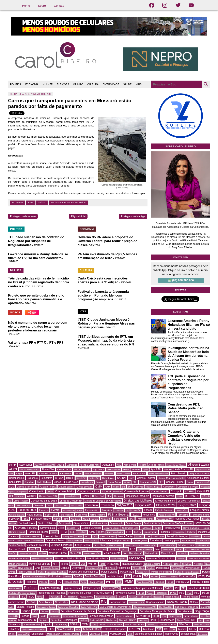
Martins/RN (75, 553)
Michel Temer (168, 553)
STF (194, 620)
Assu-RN (30, 474)
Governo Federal (26, 528)
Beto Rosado (179, 474)
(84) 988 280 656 (181, 280)
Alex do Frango (156, 465)
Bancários (109, 474)
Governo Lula (47, 528)
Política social (92, 588)
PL (59, 582)
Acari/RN (38, 465)
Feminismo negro (200, 515)
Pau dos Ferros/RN (94, 576)
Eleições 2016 (124, 505)
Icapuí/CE (82, 532)
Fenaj (25, 519)
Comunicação (37, 491)
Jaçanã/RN (195, 537)
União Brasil (38, 634)
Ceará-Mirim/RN (148, 482)
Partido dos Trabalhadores (84, 572)
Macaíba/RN (168, 549)
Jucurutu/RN (204, 541)
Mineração (182, 553)
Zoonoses (202, 634)
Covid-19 (203, 491)
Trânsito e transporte (115, 629)
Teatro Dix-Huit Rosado (110, 625)
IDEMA (101, 532)
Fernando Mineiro (41, 519)
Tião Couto (185, 625)
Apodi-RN (156, 469)
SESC (156, 616)
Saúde (42, 203)
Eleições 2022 (187, 505)
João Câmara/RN (75, 541)
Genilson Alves (99, 523)
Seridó (43, 616)
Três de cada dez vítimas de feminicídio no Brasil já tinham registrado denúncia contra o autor (39, 282)
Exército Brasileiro (164, 510)
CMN (108, 487)
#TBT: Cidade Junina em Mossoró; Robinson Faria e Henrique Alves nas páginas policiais (106, 323)
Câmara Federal (146, 478)
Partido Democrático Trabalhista (52, 572)
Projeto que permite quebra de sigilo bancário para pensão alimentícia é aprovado (36, 299)
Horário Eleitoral (17, 532)
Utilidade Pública (71, 634)
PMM (31, 203)
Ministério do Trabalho (42, 559)
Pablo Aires (109, 568)
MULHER (48, 84)
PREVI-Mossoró (103, 593)
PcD (128, 576)
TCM (85, 624)
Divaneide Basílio (24, 505)
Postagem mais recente (23, 216)
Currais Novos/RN (48, 496)
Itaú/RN (140, 537)
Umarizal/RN (23, 634)
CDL (135, 482)
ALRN (13, 469)
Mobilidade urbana (98, 559)
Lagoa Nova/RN (149, 545)
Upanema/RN (54, 634)
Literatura (113, 549)
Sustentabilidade (32, 625)
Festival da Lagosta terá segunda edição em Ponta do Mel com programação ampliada (103, 295)
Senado (25, 616)
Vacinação (95, 634)
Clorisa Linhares (84, 487)
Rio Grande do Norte (84, 602)
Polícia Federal (201, 582)
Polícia (170, 582)
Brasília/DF (81, 478)
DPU (66, 505)
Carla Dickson (44, 482)
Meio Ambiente (112, 553)
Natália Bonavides (132, 564)
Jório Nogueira (140, 540)
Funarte (206, 519)
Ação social (25, 465)
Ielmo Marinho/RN (115, 532)
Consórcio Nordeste (112, 491)
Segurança (202, 611)
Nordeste (198, 564)
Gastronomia (65, 523)
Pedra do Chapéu (169, 576)
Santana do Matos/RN (68, 607)
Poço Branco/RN (144, 582)
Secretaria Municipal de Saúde (68, 203)
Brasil (70, 478)
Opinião (65, 568)
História (205, 528)
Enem (80, 510)
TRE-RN (134, 629)
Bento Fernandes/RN (158, 474)
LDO (67, 549)
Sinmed (123, 620)
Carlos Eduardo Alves (66, 482)
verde (105, 634)
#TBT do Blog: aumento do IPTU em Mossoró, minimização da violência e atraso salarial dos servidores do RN (106, 340)
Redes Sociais (172, 597)
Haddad (157, 528)
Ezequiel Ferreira (200, 510)
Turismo (182, 629)
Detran (180, 496)
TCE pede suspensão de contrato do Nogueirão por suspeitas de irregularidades (36, 241)
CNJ (130, 487)
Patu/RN (78, 576)
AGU (119, 465)
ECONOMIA (32, 84)
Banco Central (123, 474)
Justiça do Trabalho (38, 545)
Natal (102, 564)
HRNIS (54, 532)
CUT (62, 496)
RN (104, 602)
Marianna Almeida (28, 553)
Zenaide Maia (188, 634)
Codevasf (139, 487)
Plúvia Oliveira (96, 582)
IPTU (88, 536)
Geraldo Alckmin (152, 523)
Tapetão (47, 625)
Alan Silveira (130, 465)
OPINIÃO (78, 84)
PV (64, 597)
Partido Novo (143, 572)
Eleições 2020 (165, 505)
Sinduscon (111, 620)
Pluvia (83, 582)
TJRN (51, 629)
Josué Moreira (189, 540)
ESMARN (119, 510)
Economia (91, 505)
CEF (161, 482)
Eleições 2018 (144, 505)
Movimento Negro (18, 564)
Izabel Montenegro (177, 536)
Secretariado (185, 611)
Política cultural (50, 588)
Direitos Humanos (165, 501)
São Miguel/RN (165, 607)
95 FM (13, 465)
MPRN (64, 564)
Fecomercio (149, 515)
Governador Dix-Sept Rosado (177, 523)
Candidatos (15, 482)
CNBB (116, 487)
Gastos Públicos (47, 523)
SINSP (133, 620)
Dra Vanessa (77, 505)
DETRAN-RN (192, 496)
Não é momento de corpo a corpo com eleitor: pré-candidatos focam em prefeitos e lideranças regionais (38, 326)
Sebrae (45, 611)
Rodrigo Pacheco (136, 602)
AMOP (77, 470)
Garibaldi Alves (27, 523)
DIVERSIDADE (111, 84)
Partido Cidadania (27, 572)
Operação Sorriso (50, 568)
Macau (179, 549)
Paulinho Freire (115, 576)
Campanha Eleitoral (198, 478)
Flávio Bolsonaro (91, 519)
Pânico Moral (138, 568)
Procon (150, 593)
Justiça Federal (83, 545)
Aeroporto (72, 465)
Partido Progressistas (162, 572)
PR (183, 588)
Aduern (61, 465)
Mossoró (18, 203)
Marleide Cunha (58, 553)
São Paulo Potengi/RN (186, 607)
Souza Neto (183, 620)
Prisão (141, 593)
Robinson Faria (118, 602)
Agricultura (108, 465)
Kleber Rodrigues (115, 545)
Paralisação (163, 568)
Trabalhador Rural (92, 629)
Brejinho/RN (94, 478)
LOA (133, 549)
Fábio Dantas (34, 515)
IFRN (128, 532)
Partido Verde (55, 576)
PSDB (206, 593)
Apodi (145, 470)
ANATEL (86, 470)
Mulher (92, 564)
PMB (119, 582)
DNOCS (58, 505)
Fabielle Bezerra (16, 515)
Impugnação (178, 532)
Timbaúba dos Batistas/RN (34, 629)
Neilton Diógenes (171, 564)
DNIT (49, 505)
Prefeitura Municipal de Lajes (22, 593)
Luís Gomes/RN (145, 549)
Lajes (191, 545)
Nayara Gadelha (152, 564)
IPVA (95, 537)
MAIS (138, 84)
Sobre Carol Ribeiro (181, 146)
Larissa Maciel (203, 545)
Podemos (159, 582)
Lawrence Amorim (52, 549)
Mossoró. (181, 559)
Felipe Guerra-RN (167, 515)
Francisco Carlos (145, 519)
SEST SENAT (175, 616)
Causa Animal (114, 482)
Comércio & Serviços (188, 487)
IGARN (138, 532)
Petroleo (43, 582)
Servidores (143, 616)
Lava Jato (34, 549)
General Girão (81, 523)
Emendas (44, 510)
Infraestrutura (52, 536)
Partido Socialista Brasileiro (187, 572)
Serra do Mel (55, 616)
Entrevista (107, 510)
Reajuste (122, 597)
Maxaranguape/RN (92, 553)
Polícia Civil (183, 582)
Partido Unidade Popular (35, 576)
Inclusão (191, 532)
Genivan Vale (116, 523)
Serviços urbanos (124, 616)
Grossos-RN (73, 528)
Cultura (32, 496)
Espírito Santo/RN (134, 510)
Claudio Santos (66, 487)
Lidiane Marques (79, 549)
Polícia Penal (15, 588)
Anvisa (126, 470)
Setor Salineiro (191, 616)
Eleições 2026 (27, 510)
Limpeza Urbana (97, 549)
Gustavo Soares (112, 528)
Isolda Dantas (126, 536)
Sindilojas (43, 620)
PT (46, 597)
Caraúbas (29, 482)
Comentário (169, 487)
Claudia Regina (48, 487)
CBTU (127, 482)
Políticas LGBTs (111, 588)
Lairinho (182, 545)
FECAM (136, 515)
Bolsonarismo (17, 478)
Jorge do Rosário (122, 540)
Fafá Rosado (66, 515)
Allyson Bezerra (199, 465)
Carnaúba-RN (87, 482)
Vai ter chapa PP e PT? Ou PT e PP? (36, 342)
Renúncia (32, 602)
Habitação (146, 528)
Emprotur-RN (69, 510)
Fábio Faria (51, 515)
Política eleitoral (72, 588)
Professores (162, 593)
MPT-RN (74, 564)
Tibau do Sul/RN (201, 625)
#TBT (83, 311)
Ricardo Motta (61, 602)
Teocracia (151, 625)
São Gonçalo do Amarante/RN (115, 607)
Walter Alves (171, 634)
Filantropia (75, 519)
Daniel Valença (73, 496)
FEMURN (14, 519)
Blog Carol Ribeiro (199, 474)
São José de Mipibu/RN (145, 607)
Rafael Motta (86, 597)
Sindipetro (56, 620)
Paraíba (150, 568)
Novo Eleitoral (25, 568)
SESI (164, 616)
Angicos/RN (98, 469)
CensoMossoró (203, 482)
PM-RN (110, 582)
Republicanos (45, 602)
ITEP (148, 536)
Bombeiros (46, 478)
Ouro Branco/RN (94, 568)
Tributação (149, 629)
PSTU (39, 597)
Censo (190, 482)
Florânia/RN (106, 519)
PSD (197, 593)
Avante (78, 474)
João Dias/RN (91, 541)
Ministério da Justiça (200, 553)
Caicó (131, 478)
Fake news (82, 515)
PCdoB (137, 576)
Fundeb (12, 523)
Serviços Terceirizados (101, 616)
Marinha (42, 553)
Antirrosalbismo (114, 470)
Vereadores (118, 634)
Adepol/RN (50, 465)
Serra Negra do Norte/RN (74, 616)
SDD (36, 611)
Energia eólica (92, 510)
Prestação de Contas (80, 593)
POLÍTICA (16, 84)
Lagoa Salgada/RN (167, 545)
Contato (59, 6)
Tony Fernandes (65, 629)
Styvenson (15, 625)
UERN (193, 629)
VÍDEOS (15, 312)
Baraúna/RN (139, 474)
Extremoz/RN (182, 510)
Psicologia (14, 597)
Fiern (65, 519)
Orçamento (78, 568)
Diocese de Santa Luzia (44, 501)
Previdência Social (125, 593)
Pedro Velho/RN (187, 576)
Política (30, 588)
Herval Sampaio (191, 528)
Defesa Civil (98, 496)
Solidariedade (167, 620)
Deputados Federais (163, 496)
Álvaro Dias (48, 469)
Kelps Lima (99, 545)
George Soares (133, 523)
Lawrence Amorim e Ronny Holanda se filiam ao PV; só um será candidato (189, 325)
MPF (55, 564)
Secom (54, 611)
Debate (86, 496)
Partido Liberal (109, 572)
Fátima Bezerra (118, 515)
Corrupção (177, 491)
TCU (94, 625)
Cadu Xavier (108, 478)
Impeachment (150, 532)
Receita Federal (136, 597)
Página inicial (78, 216)
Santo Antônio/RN (89, 607)
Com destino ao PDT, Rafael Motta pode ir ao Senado (186, 408)
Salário (194, 602)
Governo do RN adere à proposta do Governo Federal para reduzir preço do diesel (107, 241)
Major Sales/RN (192, 549)
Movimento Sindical (40, 564)
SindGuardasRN (27, 620)
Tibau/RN (14, 629)
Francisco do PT (164, 519)
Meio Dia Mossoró (133, 553)
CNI (123, 487)
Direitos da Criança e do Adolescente (103, 501)
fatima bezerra (98, 515)
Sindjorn (83, 620)
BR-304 (59, 478)
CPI (11, 496)
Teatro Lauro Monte (134, 625)
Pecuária (155, 576)
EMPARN (56, 510)
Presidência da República (51, 593)
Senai (35, 616)
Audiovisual (66, 474)
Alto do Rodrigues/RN (29, 470)
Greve (61, 528)
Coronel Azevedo (160, 491)
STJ (200, 620)
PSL (23, 597)
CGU (12, 487)
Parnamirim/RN (193, 568)
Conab (50, 491)
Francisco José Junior (187, 519)
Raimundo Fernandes (106, 597)
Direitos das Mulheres (138, 501)
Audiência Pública (48, 474)
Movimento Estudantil (198, 559)
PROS (173, 593)
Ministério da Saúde (19, 559)
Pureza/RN (55, 597)
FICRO (57, 519)
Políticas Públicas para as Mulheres (142, 588)
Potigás (169, 588)
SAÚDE (127, 84)
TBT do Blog (61, 625)
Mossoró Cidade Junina (160, 559)
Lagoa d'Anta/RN (132, 545)
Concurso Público (65, 491)
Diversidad (39, 505)
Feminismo (183, 515)
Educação (107, 505)
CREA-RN (20, 496)
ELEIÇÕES (63, 84)
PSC (189, 593)
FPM (131, 519)
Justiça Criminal (17, 545)
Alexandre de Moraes (176, 465)
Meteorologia (152, 553)
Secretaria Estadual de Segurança (117, 611)
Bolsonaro (32, 478)
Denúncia (119, 496)
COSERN (190, 491)
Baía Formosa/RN (93, 474)
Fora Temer (120, 519)
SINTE (153, 620)
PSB (182, 593)
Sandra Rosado (25, 607)
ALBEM (143, 465)
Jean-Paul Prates (55, 540)
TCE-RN (74, 625)
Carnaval (100, 482)
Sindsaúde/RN (97, 620)
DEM (109, 496)
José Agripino (172, 540)
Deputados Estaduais (138, 496)
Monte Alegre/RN (118, 559)
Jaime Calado (23, 540)
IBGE (72, 532)
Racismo (73, 597)
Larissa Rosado (18, 549)
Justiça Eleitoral (61, 545)
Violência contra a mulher (148, 634)
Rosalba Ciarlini (177, 602)
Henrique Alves (172, 528)
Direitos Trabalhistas (189, 501)
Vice (130, 634)
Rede (148, 597)
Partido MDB (127, 572)
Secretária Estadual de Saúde (78, 611)
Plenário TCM (71, 582)
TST (173, 629)
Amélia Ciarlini (64, 469)
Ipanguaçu (68, 536)
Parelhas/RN (177, 568)
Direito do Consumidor (71, 501)
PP (177, 588)
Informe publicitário (31, 536)
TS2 (159, 629)
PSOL (31, 597)
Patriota (68, 576)
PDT (146, 576)
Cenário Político (175, 482)
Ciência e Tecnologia (27, 487)
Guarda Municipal (91, 528)
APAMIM (136, 469)
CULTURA (93, 84)
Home (26, 6)
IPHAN (79, 537)
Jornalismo (156, 540)
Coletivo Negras (153, 487)
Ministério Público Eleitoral (70, 559)
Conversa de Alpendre (137, 491)
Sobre (42, 6)
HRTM (63, 532)
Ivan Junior (159, 536)
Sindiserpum (70, 620)
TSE (166, 629)
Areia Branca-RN (184, 469)
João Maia (105, 540)
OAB (37, 568)
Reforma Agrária (190, 597)
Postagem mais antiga (133, 216)
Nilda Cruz (187, 564)
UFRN (12, 634)
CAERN (121, 478)
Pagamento (124, 568)
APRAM (168, 469)
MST (83, 564)
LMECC (124, 549)
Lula (157, 549)
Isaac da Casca (108, 536)
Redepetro (158, 597)
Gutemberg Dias (130, 528)
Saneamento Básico (46, 607)
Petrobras (31, 582)
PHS (53, 582)
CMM (99, 487)
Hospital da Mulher (38, 532)
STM (207, 620)
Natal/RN (113, 564)
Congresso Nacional (88, 491)
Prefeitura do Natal (198, 588)
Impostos (165, 532)
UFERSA (204, 629)
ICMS (92, 532)
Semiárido (13, 616)
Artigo (19, 474)
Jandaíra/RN (38, 541)
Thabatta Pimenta (167, 625)
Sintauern (143, 620)
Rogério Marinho (155, 602)
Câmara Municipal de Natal (171, 478)
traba (78, 629)
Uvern (85, 634)
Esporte (148, 510)
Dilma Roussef (21, 501)
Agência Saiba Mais (90, 465)
